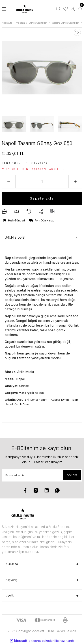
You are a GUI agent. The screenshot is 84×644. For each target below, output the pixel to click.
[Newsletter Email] (42, 475)
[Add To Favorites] (77, 32)
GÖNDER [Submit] (72, 475)
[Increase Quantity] (75, 182)
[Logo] (25, 9)
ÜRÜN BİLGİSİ (15, 237)
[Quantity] (42, 182)
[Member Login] (73, 9)
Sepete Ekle (42, 198)
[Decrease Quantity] (9, 182)
